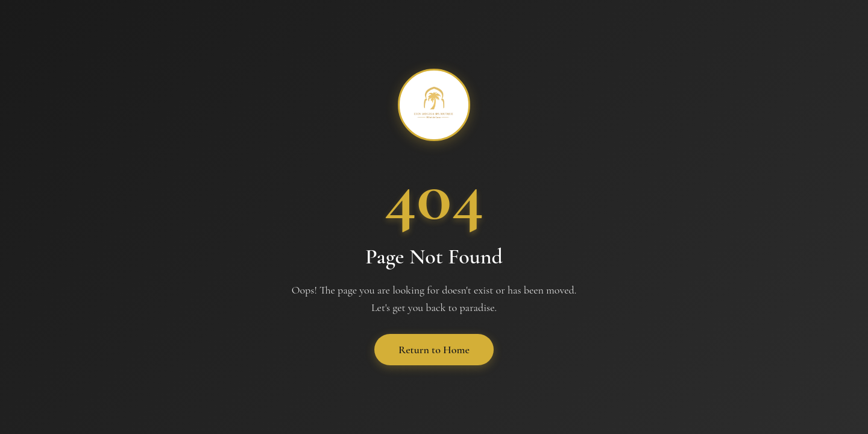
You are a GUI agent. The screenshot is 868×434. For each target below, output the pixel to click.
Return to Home (434, 350)
